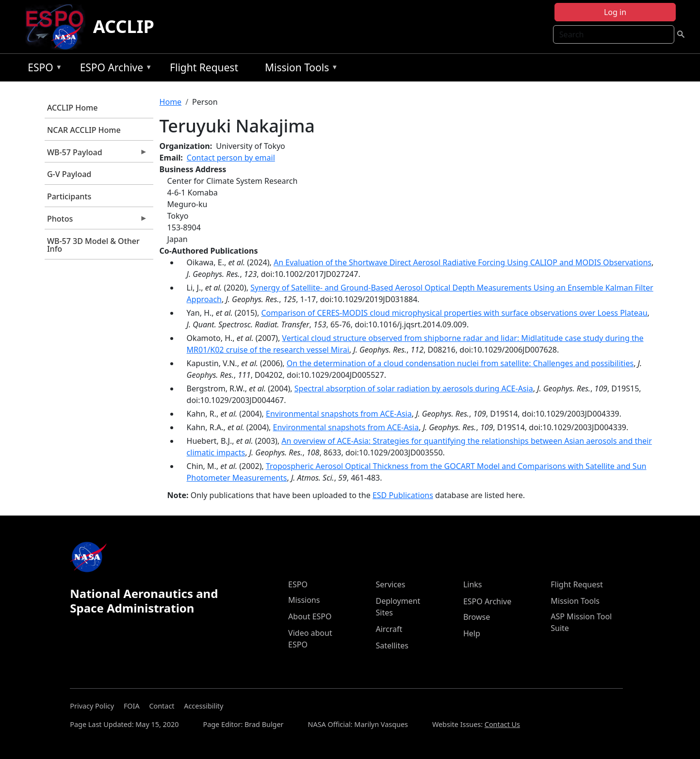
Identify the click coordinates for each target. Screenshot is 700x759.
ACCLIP (124, 26)
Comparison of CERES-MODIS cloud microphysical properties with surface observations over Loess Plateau (454, 313)
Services (390, 584)
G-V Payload (69, 174)
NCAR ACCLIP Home (84, 130)
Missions (304, 600)
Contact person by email (231, 158)
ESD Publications (403, 495)
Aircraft (389, 629)
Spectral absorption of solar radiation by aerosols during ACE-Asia (414, 388)
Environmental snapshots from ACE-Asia (339, 414)
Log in (615, 12)
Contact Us (502, 724)
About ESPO (310, 616)
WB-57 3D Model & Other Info (93, 245)
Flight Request (204, 67)
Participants (69, 196)
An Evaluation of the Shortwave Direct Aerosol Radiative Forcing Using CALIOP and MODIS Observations (463, 262)
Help (472, 633)
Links (473, 584)
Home (171, 102)
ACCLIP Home (72, 108)
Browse (477, 617)
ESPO (42, 69)
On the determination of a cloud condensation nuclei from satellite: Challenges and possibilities (460, 363)
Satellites (392, 646)
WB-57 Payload (96, 155)
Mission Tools (299, 69)
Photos (96, 221)
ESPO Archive (114, 69)
